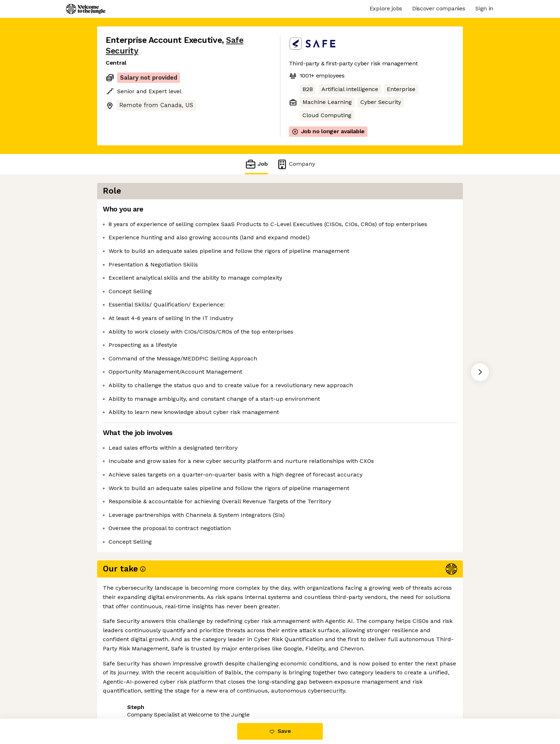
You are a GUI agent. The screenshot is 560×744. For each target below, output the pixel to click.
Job (256, 164)
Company (296, 164)
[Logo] (86, 9)
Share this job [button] (125, 688)
